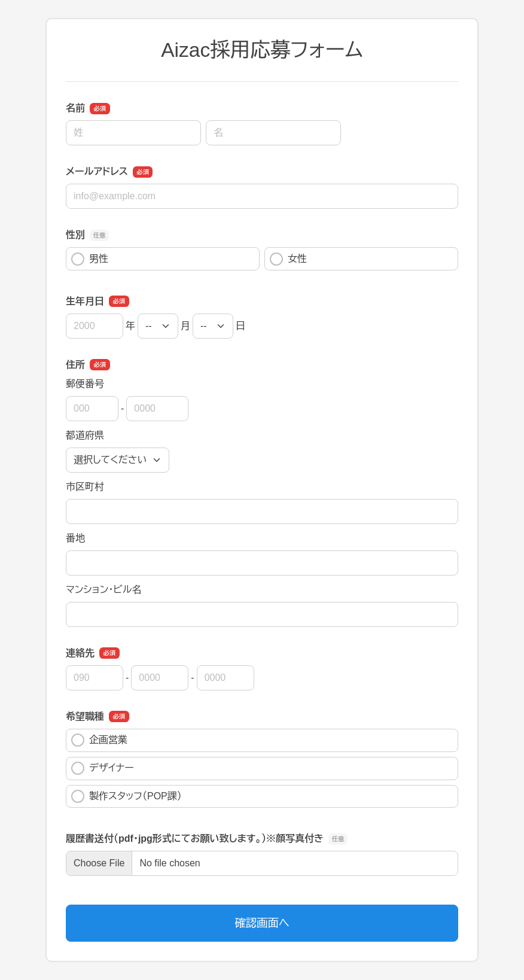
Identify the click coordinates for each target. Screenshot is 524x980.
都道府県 (85, 435)
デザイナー (103, 768)
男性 (90, 259)
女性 (288, 259)
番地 (75, 538)
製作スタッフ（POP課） (127, 796)
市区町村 (85, 487)
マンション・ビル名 (103, 590)
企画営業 (99, 740)
